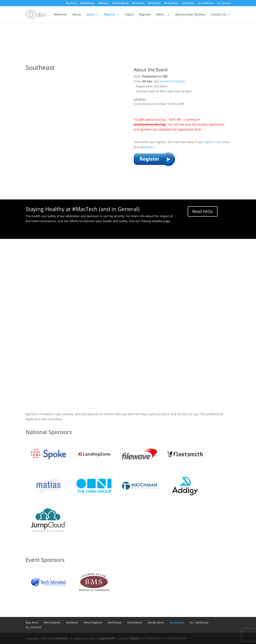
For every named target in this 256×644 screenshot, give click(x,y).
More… (161, 15)
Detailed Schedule (172, 81)
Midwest (104, 3)
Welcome (60, 15)
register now (212, 142)
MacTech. (62, 638)
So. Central (224, 3)
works (148, 147)
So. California (206, 3)
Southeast (188, 3)
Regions (109, 15)
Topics (129, 15)
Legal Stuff (106, 638)
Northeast (138, 3)
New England (120, 3)
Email (134, 638)
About (77, 15)
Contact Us (218, 15)
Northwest (154, 3)
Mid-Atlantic (88, 3)
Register (145, 15)
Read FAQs (203, 211)
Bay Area (71, 3)
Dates (90, 15)
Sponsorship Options (190, 15)
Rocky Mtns (171, 3)
